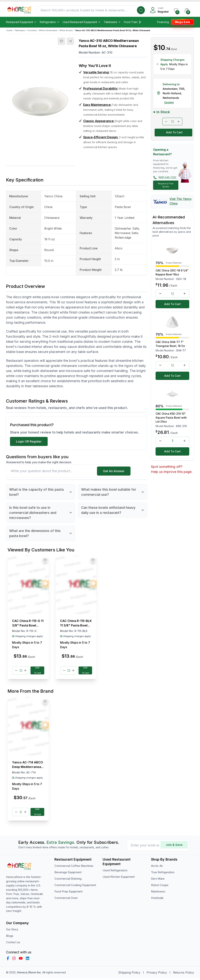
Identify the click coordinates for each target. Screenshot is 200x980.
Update (169, 102)
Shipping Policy (129, 974)
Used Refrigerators (115, 872)
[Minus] (16, 671)
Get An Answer (114, 471)
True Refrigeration (163, 874)
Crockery (32, 30)
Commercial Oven (66, 899)
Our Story (12, 931)
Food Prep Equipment (68, 893)
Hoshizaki (157, 899)
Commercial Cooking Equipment (75, 887)
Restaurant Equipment (21, 22)
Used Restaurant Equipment (82, 22)
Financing (163, 22)
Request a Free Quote (166, 185)
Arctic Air (157, 867)
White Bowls (66, 30)
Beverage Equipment (68, 874)
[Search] (141, 10)
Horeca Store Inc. (30, 974)
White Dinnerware (48, 30)
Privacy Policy (157, 974)
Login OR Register (29, 441)
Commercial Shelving (68, 880)
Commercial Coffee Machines (74, 867)
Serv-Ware (158, 880)
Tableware (112, 22)
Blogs (10, 937)
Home (9, 30)
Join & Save (174, 846)
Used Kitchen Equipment (119, 878)
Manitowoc (158, 893)
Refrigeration (50, 22)
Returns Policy (184, 974)
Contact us (13, 944)
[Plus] (25, 671)
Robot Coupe (160, 887)
